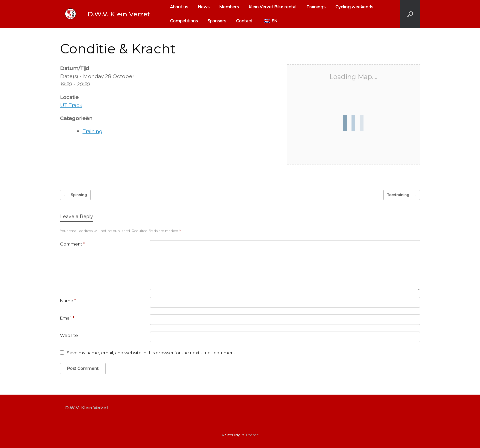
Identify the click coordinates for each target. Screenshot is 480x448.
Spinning (75, 195)
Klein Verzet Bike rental (272, 7)
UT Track (71, 105)
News (204, 7)
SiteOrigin (235, 435)
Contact (244, 21)
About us (179, 7)
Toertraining (402, 195)
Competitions (184, 21)
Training (92, 131)
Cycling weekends (354, 7)
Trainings (316, 7)
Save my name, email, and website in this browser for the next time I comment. (151, 353)
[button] (410, 14)
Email (67, 318)
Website (69, 335)
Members (229, 7)
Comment (72, 244)
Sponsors (217, 21)
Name (68, 301)
